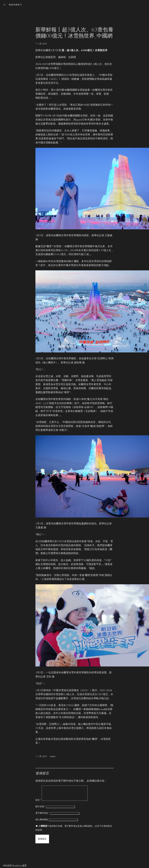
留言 (38, 803)
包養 (84, 359)
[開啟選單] (4, 5)
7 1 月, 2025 (41, 44)
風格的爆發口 (15, 5)
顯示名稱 (40, 810)
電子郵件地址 (43, 816)
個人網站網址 (42, 823)
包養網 (83, 524)
